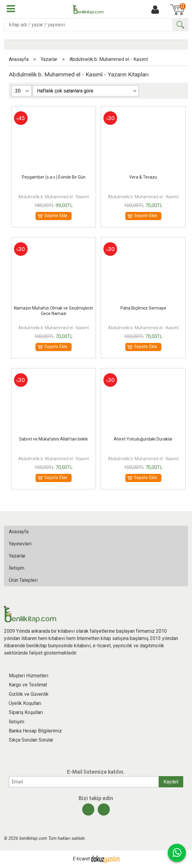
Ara (180, 25)
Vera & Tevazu (143, 177)
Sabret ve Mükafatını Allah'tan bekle (54, 439)
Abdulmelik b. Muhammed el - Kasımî (54, 197)
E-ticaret (81, 859)
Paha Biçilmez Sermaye (143, 308)
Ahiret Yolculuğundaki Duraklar (143, 439)
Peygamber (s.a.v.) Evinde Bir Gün (54, 177)
